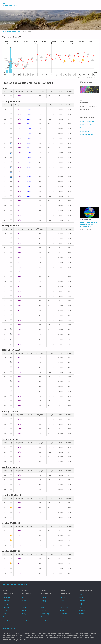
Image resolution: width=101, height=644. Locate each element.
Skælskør (82, 610)
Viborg (24, 614)
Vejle (43, 607)
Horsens (25, 604)
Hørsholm (6, 601)
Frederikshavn (65, 604)
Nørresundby (64, 607)
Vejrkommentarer (86, 220)
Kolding (43, 604)
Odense (43, 597)
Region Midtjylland (86, 125)
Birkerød (6, 617)
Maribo (81, 614)
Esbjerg (43, 601)
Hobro (62, 617)
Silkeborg (25, 610)
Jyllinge (81, 597)
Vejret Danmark (11, 5)
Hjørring (63, 601)
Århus (24, 597)
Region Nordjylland (14, 32)
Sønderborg (45, 614)
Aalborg (63, 597)
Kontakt (6, 628)
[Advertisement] (89, 170)
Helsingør (6, 604)
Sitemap (14, 628)
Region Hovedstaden (87, 121)
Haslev (81, 594)
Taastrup (6, 607)
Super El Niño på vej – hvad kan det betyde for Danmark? (89, 224)
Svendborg (44, 617)
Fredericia (44, 610)
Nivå (81, 604)
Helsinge (82, 601)
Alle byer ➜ (6, 620)
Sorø (81, 607)
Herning (24, 607)
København (7, 597)
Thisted (63, 610)
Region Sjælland (85, 131)
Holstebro (25, 617)
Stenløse (6, 614)
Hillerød (5, 610)
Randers (25, 601)
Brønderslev (64, 614)
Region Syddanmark (86, 134)
